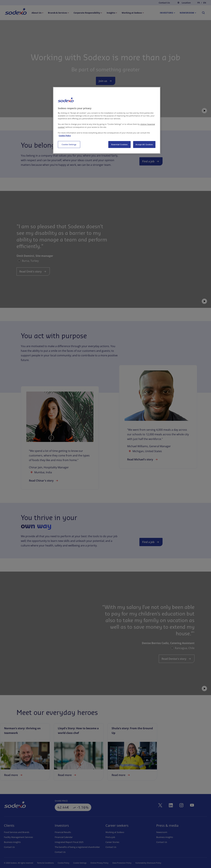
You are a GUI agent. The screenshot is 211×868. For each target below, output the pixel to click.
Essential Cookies (119, 144)
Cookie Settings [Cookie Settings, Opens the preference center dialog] (69, 144)
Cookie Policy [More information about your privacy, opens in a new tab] (65, 136)
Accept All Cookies (144, 144)
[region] (107, 120)
